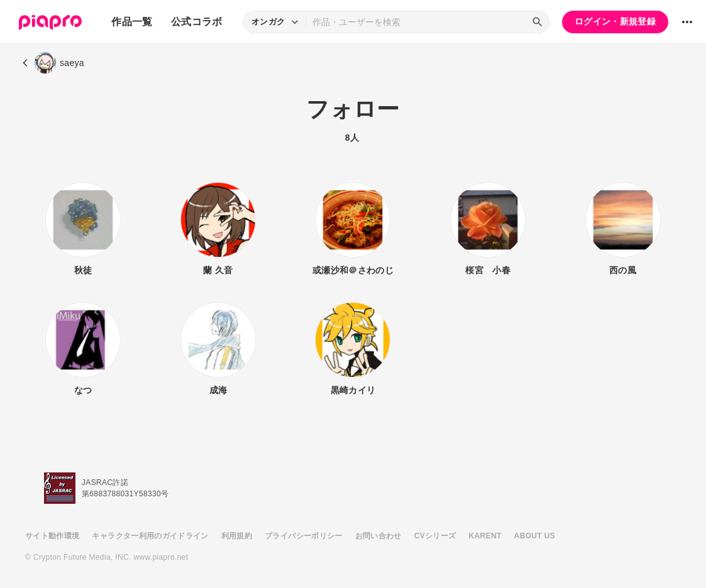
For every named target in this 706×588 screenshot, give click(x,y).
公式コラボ (197, 22)
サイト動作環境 (52, 536)
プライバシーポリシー (304, 536)
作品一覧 (132, 22)
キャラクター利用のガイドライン (150, 536)
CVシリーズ (435, 536)
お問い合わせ (378, 536)
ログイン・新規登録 (615, 21)
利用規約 (237, 536)
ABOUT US (535, 536)
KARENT (485, 536)
